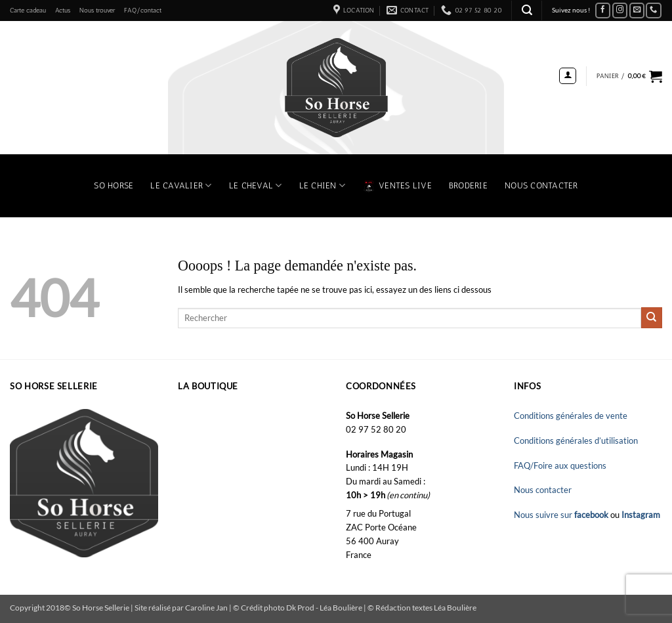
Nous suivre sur (562, 515)
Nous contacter (541, 185)
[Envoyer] (652, 318)
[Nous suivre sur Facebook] (603, 11)
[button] (527, 10)
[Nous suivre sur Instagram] (620, 11)
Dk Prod (301, 607)
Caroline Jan (206, 607)
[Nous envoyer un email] (637, 11)
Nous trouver (97, 10)
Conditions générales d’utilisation (576, 440)
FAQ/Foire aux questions (560, 465)
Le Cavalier (181, 185)
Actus (63, 10)
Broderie (468, 185)
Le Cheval (256, 185)
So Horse (114, 185)
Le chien (323, 185)
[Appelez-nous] (654, 11)
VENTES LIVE (397, 186)
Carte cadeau (28, 10)
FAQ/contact (143, 10)
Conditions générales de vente (571, 416)
